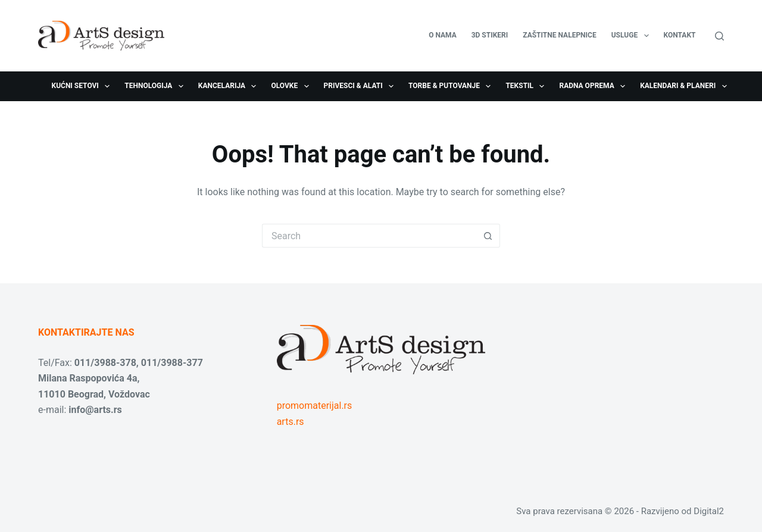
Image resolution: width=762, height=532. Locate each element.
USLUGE (633, 36)
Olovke (292, 86)
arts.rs (291, 422)
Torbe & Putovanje (452, 86)
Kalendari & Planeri (686, 86)
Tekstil (527, 86)
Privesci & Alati (361, 86)
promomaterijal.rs (315, 406)
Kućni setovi (83, 86)
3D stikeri (490, 35)
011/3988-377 (172, 363)
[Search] (719, 36)
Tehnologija (156, 86)
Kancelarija (230, 86)
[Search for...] (369, 236)
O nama (443, 35)
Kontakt (680, 35)
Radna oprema (594, 86)
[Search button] (488, 236)
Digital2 (709, 511)
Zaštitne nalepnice (559, 35)
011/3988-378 (105, 363)
